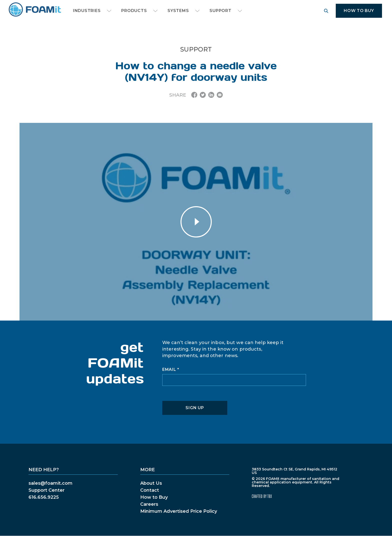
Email (171, 370)
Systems (178, 11)
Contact (150, 490)
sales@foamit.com (50, 483)
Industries (87, 11)
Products (134, 11)
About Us (151, 483)
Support (220, 11)
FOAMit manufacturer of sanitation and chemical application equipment (35, 10)
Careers (149, 504)
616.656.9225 (44, 497)
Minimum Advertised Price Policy (179, 511)
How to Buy (359, 11)
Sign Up (195, 408)
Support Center (46, 490)
